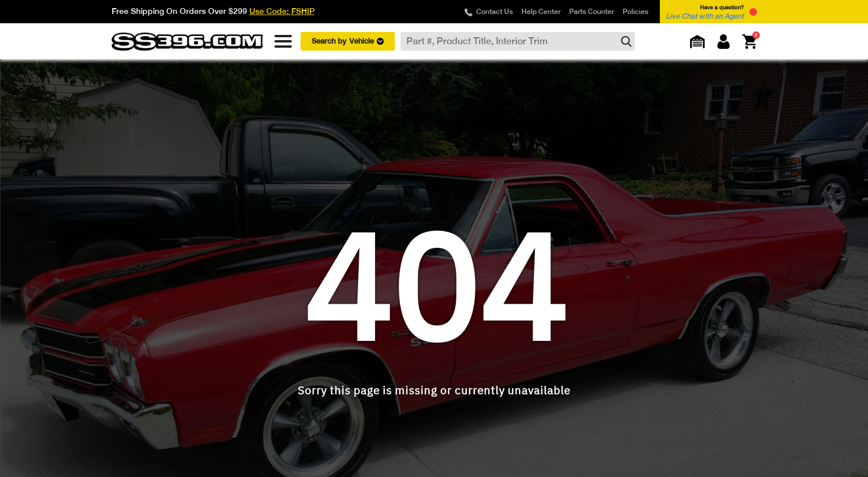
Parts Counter (592, 12)
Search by (348, 41)
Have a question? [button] (705, 12)
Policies (635, 12)
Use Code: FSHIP (282, 11)
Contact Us (494, 12)
